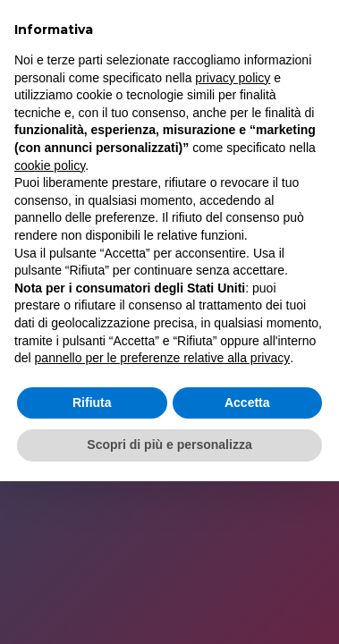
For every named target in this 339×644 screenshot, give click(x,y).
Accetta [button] (247, 402)
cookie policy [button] (50, 165)
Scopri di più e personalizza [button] (169, 445)
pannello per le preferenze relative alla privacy (163, 358)
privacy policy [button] (233, 78)
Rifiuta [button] (92, 402)
